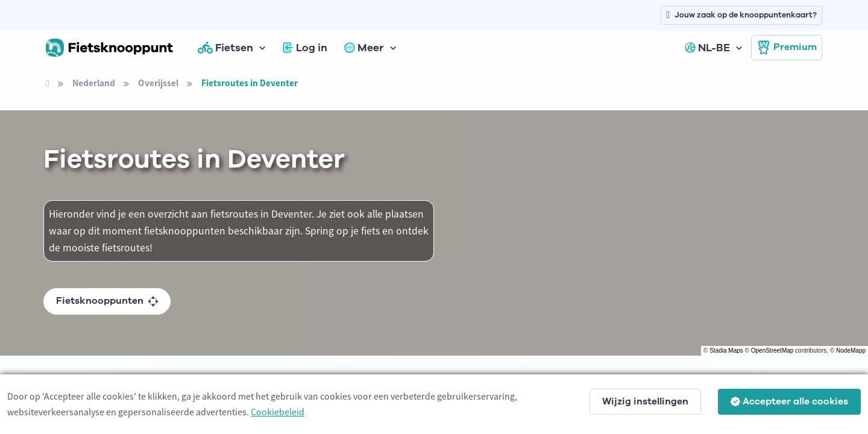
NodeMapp (851, 351)
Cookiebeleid (278, 412)
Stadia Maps (726, 351)
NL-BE (707, 48)
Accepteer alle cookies (789, 401)
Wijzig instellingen (645, 401)
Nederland (94, 83)
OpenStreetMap (772, 351)
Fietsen (225, 48)
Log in (305, 48)
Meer (364, 48)
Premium (787, 48)
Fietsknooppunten (107, 301)
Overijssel (158, 83)
